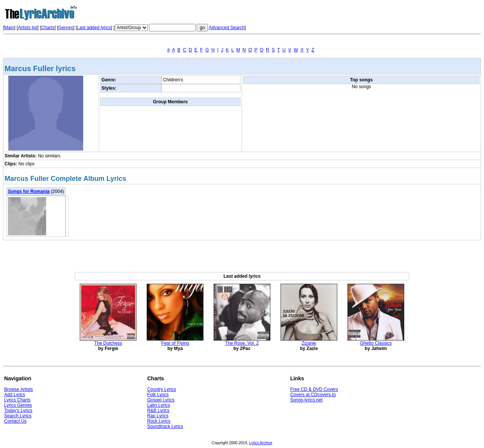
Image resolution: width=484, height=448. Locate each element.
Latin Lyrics (158, 405)
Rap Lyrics (158, 416)
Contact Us (15, 421)
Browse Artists (19, 389)
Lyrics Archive (261, 443)
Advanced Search (227, 28)
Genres (66, 28)
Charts (48, 28)
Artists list (27, 28)
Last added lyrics (94, 28)
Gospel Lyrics (161, 400)
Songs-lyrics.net (306, 400)
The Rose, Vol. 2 (242, 343)
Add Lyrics (15, 395)
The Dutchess (108, 343)
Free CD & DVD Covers (314, 389)
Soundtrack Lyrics (165, 426)
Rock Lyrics (159, 421)
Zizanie (309, 343)
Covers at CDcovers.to (313, 395)
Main (9, 28)
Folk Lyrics (158, 395)
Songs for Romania (29, 191)
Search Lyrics (18, 416)
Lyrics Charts (17, 400)
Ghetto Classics (376, 343)
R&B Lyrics (158, 411)
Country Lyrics (161, 389)
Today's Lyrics (18, 411)
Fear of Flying (175, 343)
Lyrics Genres (18, 405)
